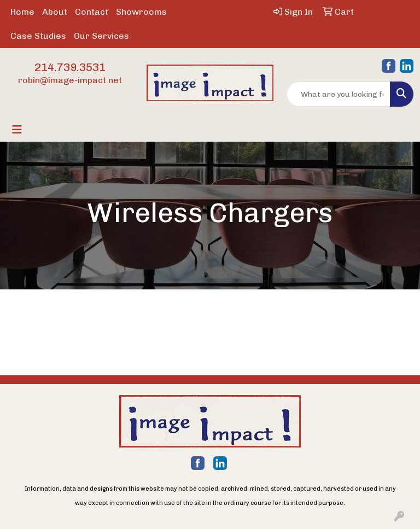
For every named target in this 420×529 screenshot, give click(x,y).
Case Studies (38, 36)
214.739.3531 (70, 67)
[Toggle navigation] (17, 130)
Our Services (101, 36)
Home (22, 12)
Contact (92, 12)
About (55, 12)
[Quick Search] (339, 94)
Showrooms (141, 12)
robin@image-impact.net (70, 80)
